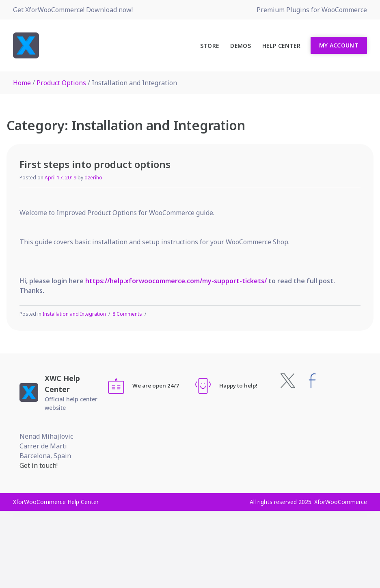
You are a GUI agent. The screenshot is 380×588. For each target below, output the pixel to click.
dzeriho (93, 178)
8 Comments (127, 314)
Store (210, 46)
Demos (241, 46)
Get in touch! (39, 465)
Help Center (281, 46)
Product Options (61, 83)
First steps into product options (95, 164)
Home (22, 83)
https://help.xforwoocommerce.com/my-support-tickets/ (176, 281)
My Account (339, 45)
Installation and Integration (74, 314)
